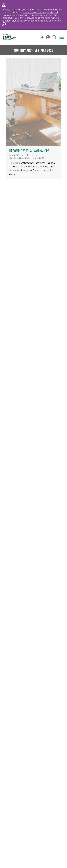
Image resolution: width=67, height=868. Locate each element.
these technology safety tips (44, 21)
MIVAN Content (18, 155)
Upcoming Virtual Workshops (29, 151)
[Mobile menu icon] (62, 37)
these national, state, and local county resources (30, 14)
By (20, 158)
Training (31, 155)
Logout (42, 37)
